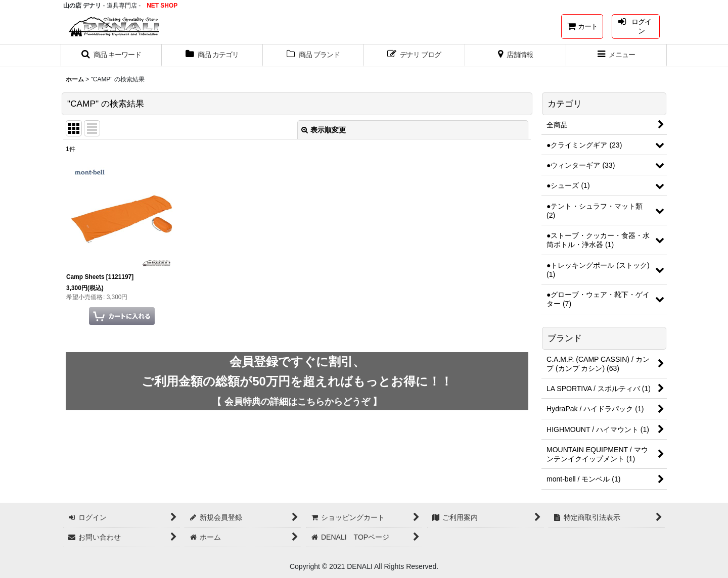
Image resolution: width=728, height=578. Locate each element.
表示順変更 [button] (324, 130)
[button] (111, 56)
